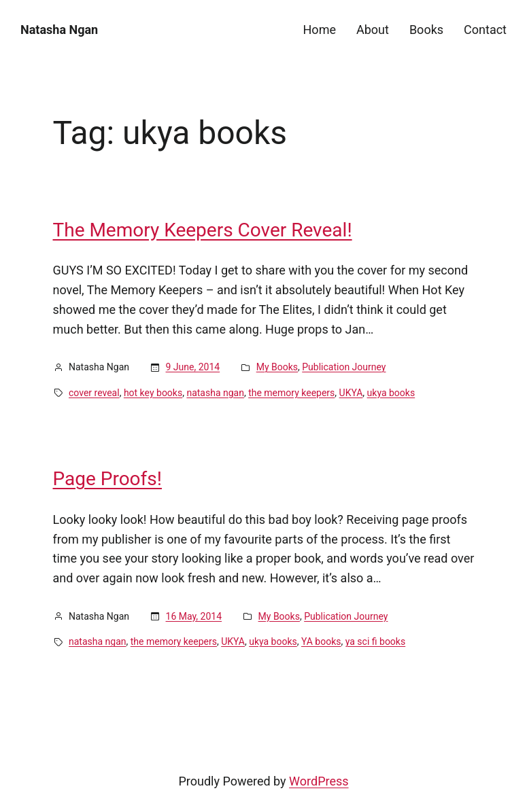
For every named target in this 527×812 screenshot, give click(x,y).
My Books (277, 367)
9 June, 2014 (193, 367)
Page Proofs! (107, 479)
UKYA (351, 393)
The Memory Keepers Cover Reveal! (203, 230)
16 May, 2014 (194, 616)
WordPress (319, 781)
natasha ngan (215, 393)
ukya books (391, 393)
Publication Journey (344, 367)
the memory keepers (291, 393)
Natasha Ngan (59, 30)
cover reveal (94, 393)
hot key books (153, 393)
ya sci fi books (375, 641)
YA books (321, 641)
